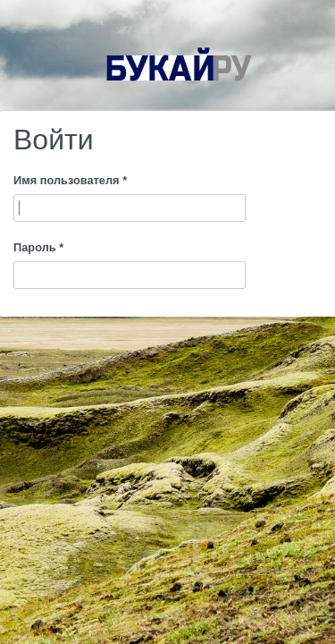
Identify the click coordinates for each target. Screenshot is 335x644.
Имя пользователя (70, 180)
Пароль (38, 247)
